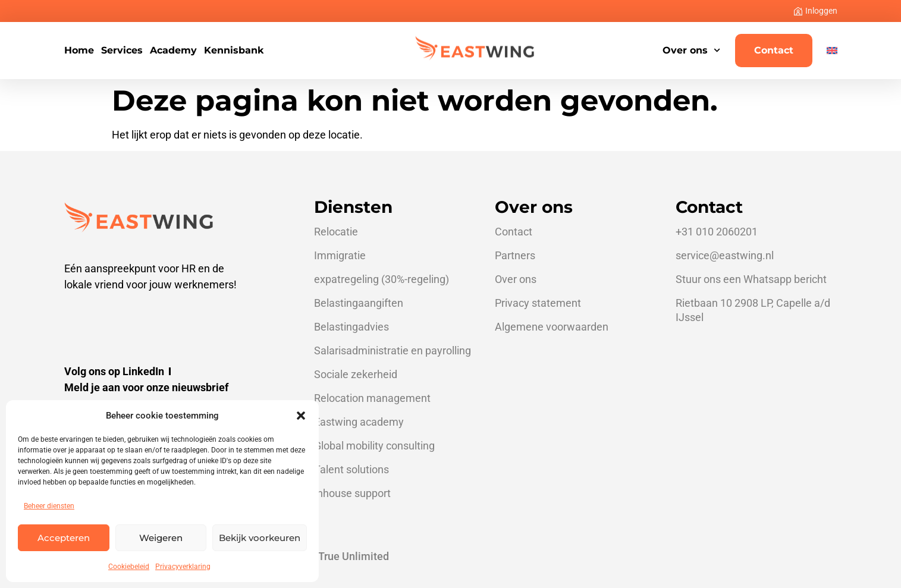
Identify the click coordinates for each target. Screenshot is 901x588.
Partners (515, 255)
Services (122, 51)
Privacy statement (538, 303)
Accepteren (64, 538)
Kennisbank (234, 51)
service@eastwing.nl (725, 255)
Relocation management (372, 398)
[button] (301, 416)
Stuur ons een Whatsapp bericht (751, 279)
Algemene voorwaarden (552, 327)
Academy (173, 51)
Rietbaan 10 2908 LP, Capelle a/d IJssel (753, 310)
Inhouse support (352, 493)
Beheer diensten (49, 506)
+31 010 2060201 (717, 232)
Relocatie (336, 232)
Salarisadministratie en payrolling (393, 350)
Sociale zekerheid (356, 374)
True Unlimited (354, 556)
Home (79, 51)
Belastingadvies (351, 327)
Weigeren (161, 538)
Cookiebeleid (129, 567)
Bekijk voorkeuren (260, 538)
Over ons (691, 50)
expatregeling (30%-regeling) (382, 279)
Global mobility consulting (374, 446)
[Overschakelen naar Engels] (832, 51)
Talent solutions (351, 469)
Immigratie (340, 255)
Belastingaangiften (359, 303)
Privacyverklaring (183, 567)
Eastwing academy (359, 422)
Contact (774, 50)
